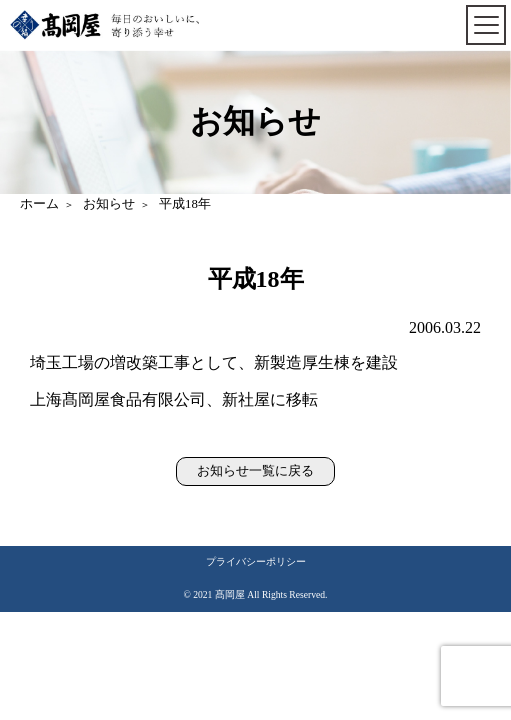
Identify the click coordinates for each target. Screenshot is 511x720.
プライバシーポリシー (256, 561)
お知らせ (109, 204)
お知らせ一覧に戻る (255, 471)
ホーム (39, 204)
